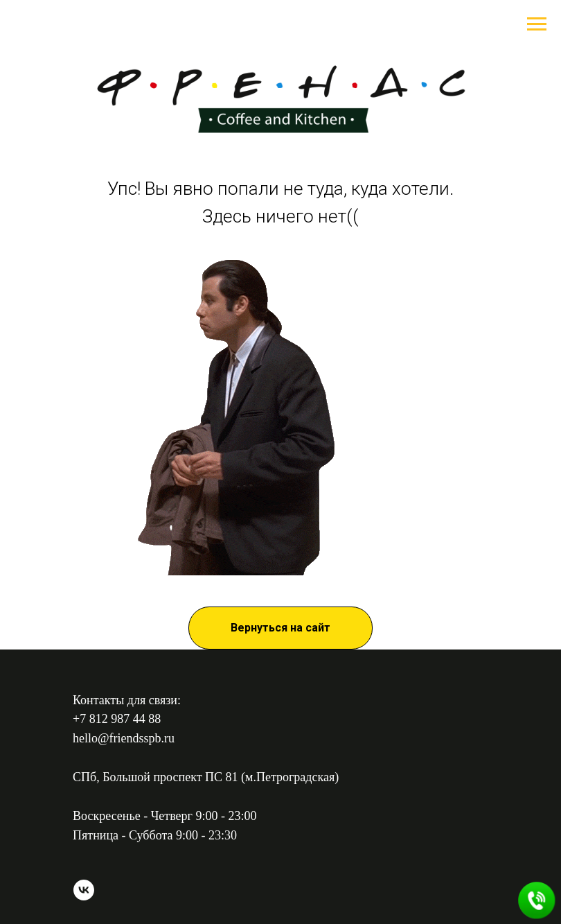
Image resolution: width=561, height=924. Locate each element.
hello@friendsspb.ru (124, 738)
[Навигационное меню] (537, 24)
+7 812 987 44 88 (117, 719)
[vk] (84, 897)
